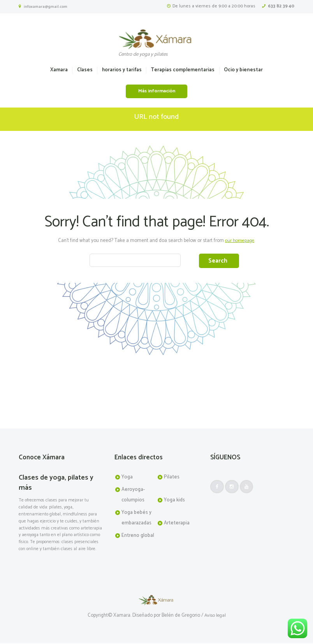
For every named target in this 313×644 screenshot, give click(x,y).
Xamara (59, 70)
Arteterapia (177, 523)
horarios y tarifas (122, 70)
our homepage (240, 241)
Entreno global (138, 536)
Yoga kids (174, 500)
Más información (157, 91)
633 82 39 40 (281, 6)
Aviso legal (215, 616)
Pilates (172, 478)
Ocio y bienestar (243, 70)
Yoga (127, 478)
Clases (85, 70)
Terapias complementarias (183, 70)
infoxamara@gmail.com (46, 7)
